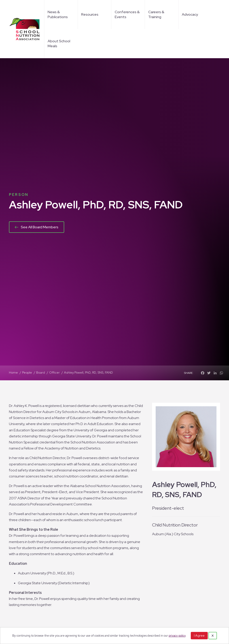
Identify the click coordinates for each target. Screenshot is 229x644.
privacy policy (177, 636)
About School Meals (59, 44)
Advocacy (190, 14)
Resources (90, 14)
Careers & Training (156, 14)
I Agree (199, 635)
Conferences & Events (127, 14)
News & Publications (58, 14)
